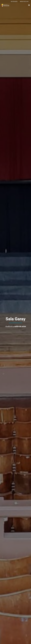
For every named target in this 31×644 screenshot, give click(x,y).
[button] (29, 5)
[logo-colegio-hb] (5, 5)
